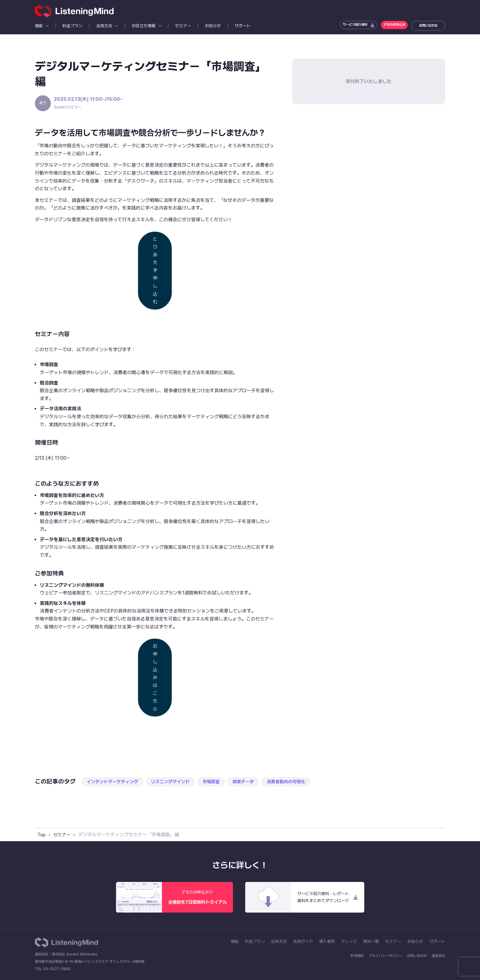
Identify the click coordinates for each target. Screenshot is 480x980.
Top (42, 835)
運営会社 (438, 956)
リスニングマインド (175, 782)
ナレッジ (349, 941)
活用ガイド (303, 941)
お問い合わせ (427, 25)
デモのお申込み (390, 25)
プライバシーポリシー (385, 956)
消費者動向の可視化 (296, 782)
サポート (242, 26)
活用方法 (104, 26)
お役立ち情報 (144, 26)
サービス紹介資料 (344, 25)
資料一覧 (371, 941)
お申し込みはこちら (155, 678)
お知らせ (213, 26)
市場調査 (218, 782)
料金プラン (72, 26)
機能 (39, 26)
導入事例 (327, 941)
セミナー (183, 26)
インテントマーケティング (114, 782)
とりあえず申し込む (155, 271)
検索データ (251, 782)
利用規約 (357, 956)
